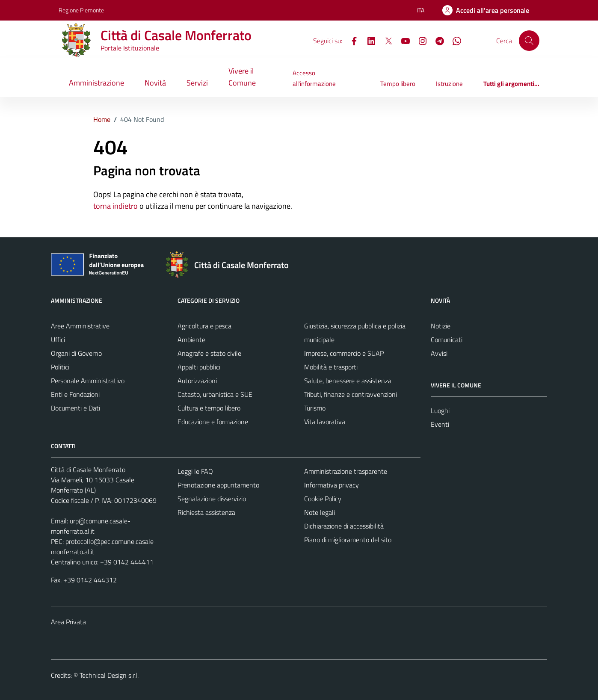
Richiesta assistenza (206, 512)
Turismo (315, 408)
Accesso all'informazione (314, 78)
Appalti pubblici (199, 367)
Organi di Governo (76, 353)
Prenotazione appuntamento (218, 485)
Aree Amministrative (80, 326)
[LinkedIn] (368, 40)
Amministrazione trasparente (346, 471)
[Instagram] (419, 40)
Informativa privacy (332, 485)
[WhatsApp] (453, 40)
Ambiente (191, 340)
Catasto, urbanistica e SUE (215, 394)
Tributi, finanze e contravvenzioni (351, 394)
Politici (60, 367)
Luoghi (440, 411)
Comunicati (447, 340)
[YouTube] (402, 40)
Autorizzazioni (197, 381)
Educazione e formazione (213, 422)
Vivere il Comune (242, 77)
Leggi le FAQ (195, 471)
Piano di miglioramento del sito (348, 540)
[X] (385, 40)
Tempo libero (398, 84)
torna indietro (115, 206)
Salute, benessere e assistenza (348, 381)
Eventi (440, 424)
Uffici (58, 340)
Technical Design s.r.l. (109, 675)
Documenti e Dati (75, 408)
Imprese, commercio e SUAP (344, 353)
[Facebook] (351, 40)
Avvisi (439, 353)
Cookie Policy (323, 499)
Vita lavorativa (325, 422)
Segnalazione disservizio (212, 499)
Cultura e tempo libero (209, 408)
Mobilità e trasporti (331, 367)
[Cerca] (529, 41)
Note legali (320, 512)
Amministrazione (96, 83)
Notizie (441, 326)
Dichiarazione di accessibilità (344, 526)
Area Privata (68, 622)
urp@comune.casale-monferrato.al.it (91, 526)
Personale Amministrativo (88, 381)
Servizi (197, 83)
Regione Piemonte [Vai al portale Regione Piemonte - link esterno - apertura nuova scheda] (81, 10)
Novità (155, 83)
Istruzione (449, 84)
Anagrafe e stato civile (209, 353)
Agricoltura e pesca (204, 326)
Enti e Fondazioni (75, 394)
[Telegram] (436, 40)
